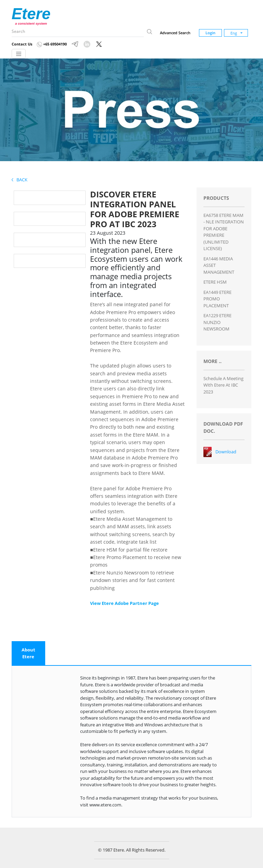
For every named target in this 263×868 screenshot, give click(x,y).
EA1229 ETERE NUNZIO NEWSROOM (217, 322)
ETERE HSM (215, 282)
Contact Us (22, 44)
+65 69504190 (52, 44)
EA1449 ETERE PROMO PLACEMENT (217, 299)
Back (20, 180)
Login (210, 33)
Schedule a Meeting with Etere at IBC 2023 (223, 385)
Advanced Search (175, 33)
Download (226, 452)
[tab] (28, 653)
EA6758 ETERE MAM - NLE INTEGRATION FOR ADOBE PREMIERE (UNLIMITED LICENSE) (224, 232)
